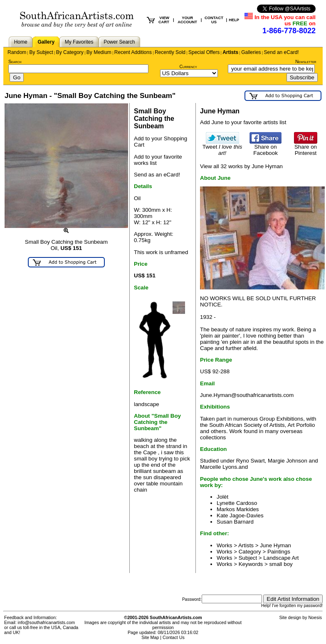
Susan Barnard (235, 522)
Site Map (150, 637)
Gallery (46, 42)
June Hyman (275, 545)
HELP (234, 20)
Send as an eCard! (157, 175)
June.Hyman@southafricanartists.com (247, 395)
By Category (70, 52)
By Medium (99, 52)
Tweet (222, 147)
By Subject (41, 52)
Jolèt (222, 497)
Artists (230, 52)
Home (21, 42)
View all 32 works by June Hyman (241, 166)
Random (17, 52)
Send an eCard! (282, 52)
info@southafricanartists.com (47, 622)
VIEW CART (164, 20)
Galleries (251, 52)
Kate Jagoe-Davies (240, 515)
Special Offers (204, 52)
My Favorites (79, 42)
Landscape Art (281, 558)
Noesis (315, 617)
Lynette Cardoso (237, 503)
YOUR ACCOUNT (187, 20)
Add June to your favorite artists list (243, 122)
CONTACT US (214, 20)
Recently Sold (170, 52)
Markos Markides (238, 509)
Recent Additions (133, 52)
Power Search (119, 42)
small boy (281, 564)
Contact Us (174, 637)
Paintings (279, 552)
